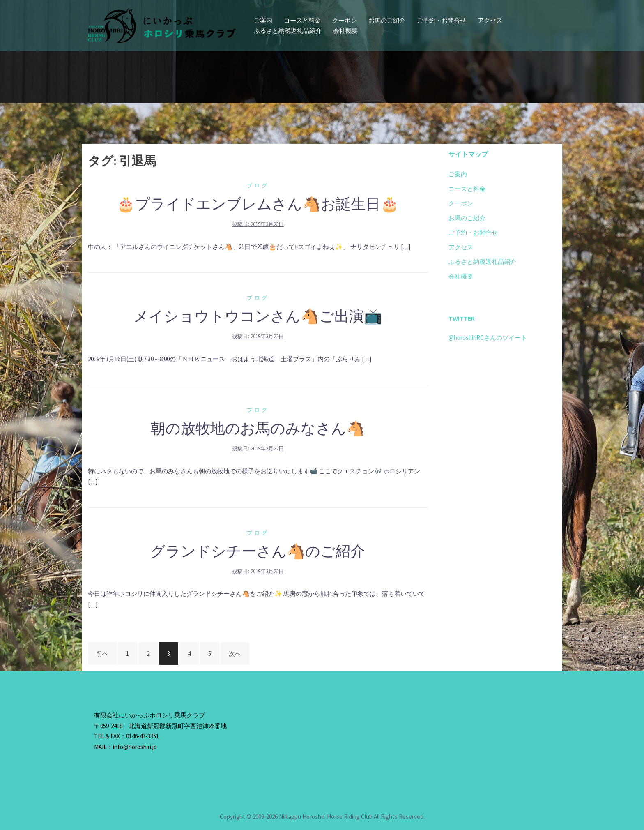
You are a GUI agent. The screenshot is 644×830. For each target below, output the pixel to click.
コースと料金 (302, 20)
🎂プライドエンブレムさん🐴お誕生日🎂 (258, 204)
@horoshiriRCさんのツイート (488, 338)
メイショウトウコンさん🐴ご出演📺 (258, 316)
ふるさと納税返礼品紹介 (288, 31)
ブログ (258, 186)
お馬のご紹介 (387, 20)
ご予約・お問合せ (442, 20)
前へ (102, 654)
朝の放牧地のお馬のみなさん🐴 (258, 428)
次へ (235, 654)
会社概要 (345, 31)
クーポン (345, 20)
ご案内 (263, 20)
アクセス (490, 20)
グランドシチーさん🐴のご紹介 (258, 551)
